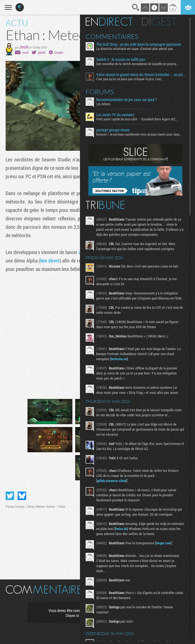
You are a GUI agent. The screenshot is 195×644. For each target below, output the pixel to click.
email (25, 52)
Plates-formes (15, 506)
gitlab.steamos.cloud (112, 481)
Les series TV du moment (115, 115)
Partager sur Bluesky (22, 496)
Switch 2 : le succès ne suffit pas (121, 60)
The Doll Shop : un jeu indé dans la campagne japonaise (139, 44)
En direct (109, 22)
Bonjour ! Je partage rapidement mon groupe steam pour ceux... (139, 134)
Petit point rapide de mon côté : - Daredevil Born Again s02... (137, 119)
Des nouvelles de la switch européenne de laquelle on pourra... (137, 64)
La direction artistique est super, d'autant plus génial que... (136, 49)
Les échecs (103, 104)
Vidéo (62, 506)
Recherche (136, 8)
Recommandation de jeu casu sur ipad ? (127, 100)
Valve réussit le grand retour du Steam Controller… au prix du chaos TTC (141, 75)
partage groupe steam (113, 130)
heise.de (121, 529)
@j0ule (42, 52)
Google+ (59, 52)
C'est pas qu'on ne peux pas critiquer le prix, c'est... (130, 79)
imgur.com (164, 543)
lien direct (50, 261)
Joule (24, 47)
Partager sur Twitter (10, 496)
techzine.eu (119, 359)
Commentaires (112, 36)
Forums (100, 92)
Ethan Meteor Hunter (41, 506)
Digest (159, 22)
